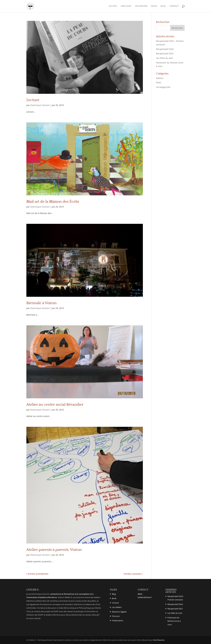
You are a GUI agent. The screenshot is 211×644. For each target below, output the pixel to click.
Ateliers (160, 78)
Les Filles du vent (164, 58)
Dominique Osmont (40, 105)
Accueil (113, 6)
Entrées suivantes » (133, 574)
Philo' (159, 83)
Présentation (118, 621)
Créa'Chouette (159, 640)
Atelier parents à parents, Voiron (54, 550)
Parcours (126, 6)
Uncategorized (163, 87)
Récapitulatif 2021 (165, 53)
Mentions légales (119, 612)
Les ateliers (141, 6)
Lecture (33, 100)
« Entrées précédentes (37, 574)
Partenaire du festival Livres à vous (174, 621)
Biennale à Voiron (41, 303)
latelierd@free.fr (145, 597)
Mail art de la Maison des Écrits (53, 202)
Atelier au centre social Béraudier (55, 405)
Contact (174, 6)
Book (154, 6)
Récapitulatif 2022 (165, 49)
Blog (163, 6)
